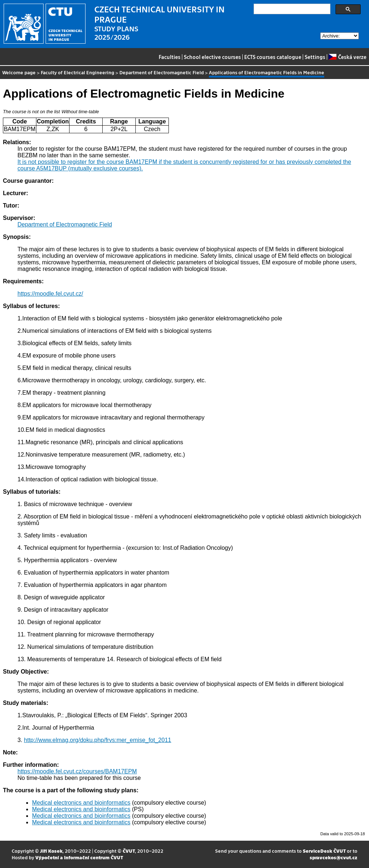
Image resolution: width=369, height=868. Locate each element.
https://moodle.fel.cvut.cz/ (50, 294)
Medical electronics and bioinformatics (81, 803)
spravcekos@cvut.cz (334, 857)
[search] (291, 9)
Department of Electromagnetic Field (162, 72)
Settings (315, 57)
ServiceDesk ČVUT (324, 851)
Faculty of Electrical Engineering (78, 72)
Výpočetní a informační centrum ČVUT (79, 857)
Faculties (170, 57)
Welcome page (19, 72)
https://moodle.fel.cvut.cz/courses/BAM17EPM (77, 771)
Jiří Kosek (51, 851)
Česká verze (347, 57)
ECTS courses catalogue (273, 57)
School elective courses (212, 57)
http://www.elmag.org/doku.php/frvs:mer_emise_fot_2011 (98, 740)
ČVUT (129, 851)
